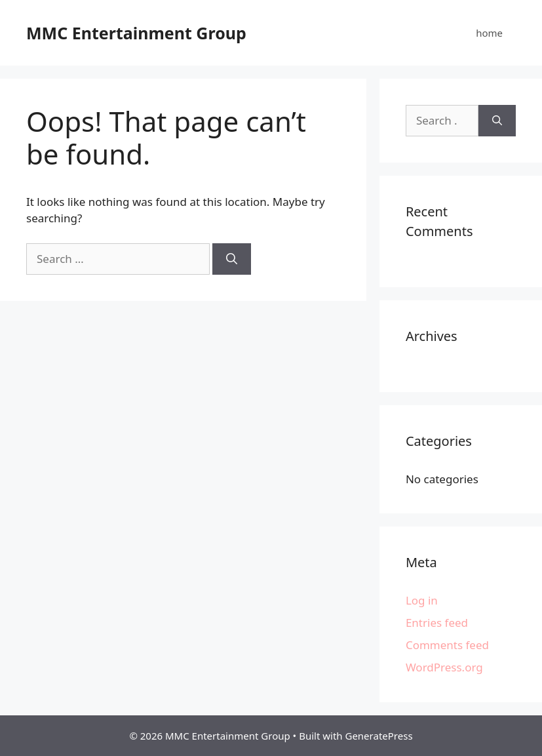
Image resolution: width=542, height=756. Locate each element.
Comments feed (447, 645)
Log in (422, 600)
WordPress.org (444, 667)
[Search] (232, 259)
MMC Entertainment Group (136, 33)
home (489, 33)
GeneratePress (378, 736)
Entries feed (437, 623)
